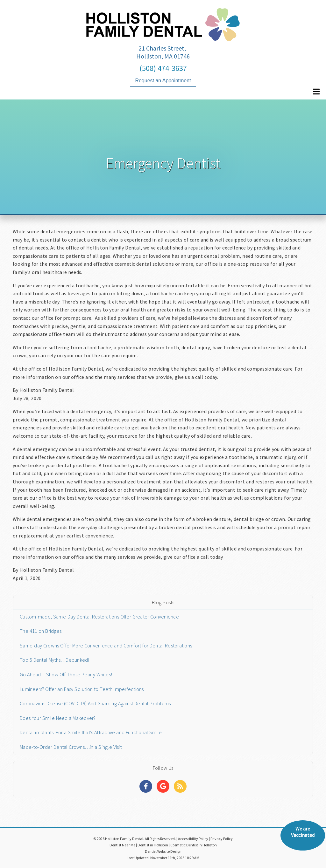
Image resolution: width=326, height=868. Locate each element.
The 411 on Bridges (41, 631)
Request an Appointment (163, 81)
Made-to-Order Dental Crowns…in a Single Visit (71, 747)
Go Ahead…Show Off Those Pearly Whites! (66, 674)
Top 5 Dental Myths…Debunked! (55, 660)
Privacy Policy (222, 839)
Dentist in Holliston (153, 845)
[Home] (163, 35)
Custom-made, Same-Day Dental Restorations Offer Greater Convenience (99, 617)
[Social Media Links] (146, 786)
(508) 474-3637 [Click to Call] (163, 68)
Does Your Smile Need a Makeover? (58, 718)
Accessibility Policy (193, 839)
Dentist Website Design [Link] (163, 851)
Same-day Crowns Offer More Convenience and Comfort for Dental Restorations (106, 646)
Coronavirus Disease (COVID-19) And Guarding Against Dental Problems (95, 703)
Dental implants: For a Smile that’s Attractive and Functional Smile (91, 732)
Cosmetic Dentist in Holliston (194, 845)
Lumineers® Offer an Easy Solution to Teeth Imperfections (82, 689)
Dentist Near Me (122, 845)
